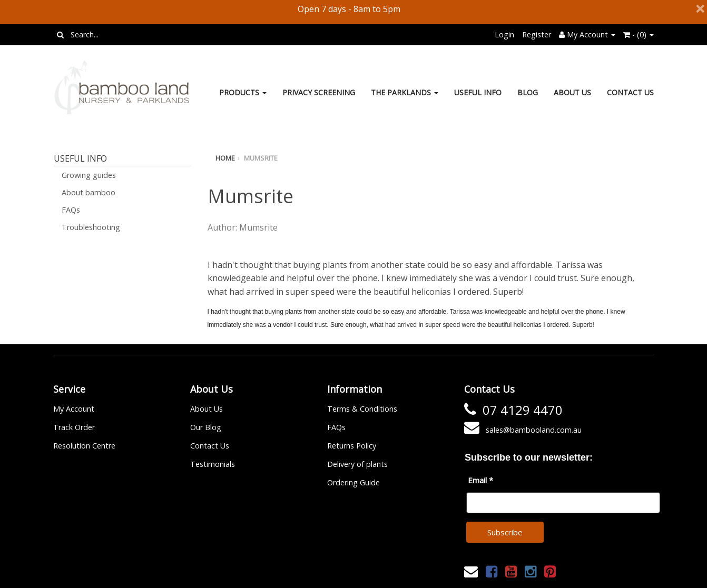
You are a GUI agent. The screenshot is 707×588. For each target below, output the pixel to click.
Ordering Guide (353, 482)
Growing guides (89, 175)
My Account (74, 409)
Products (243, 92)
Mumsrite (261, 158)
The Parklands (405, 92)
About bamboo (89, 192)
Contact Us (630, 92)
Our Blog (206, 427)
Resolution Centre (84, 446)
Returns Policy (352, 446)
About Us (572, 92)
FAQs (71, 210)
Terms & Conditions (362, 409)
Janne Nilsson (400, 573)
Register (537, 34)
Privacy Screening (319, 92)
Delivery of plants (357, 464)
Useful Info (478, 92)
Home (225, 158)
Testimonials (213, 464)
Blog (528, 92)
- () (639, 34)
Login (504, 34)
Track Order (74, 427)
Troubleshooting (91, 227)
